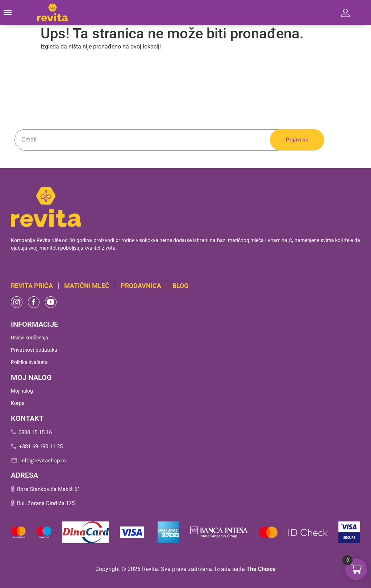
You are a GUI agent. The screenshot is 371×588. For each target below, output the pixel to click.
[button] (8, 13)
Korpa (18, 403)
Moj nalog (22, 391)
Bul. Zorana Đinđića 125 (46, 503)
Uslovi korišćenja (30, 338)
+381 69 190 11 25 (41, 447)
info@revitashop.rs (43, 461)
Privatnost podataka (34, 350)
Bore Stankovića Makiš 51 (49, 489)
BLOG (180, 286)
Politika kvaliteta (29, 362)
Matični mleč (87, 286)
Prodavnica (141, 286)
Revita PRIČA (32, 286)
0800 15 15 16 (35, 432)
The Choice (261, 569)
